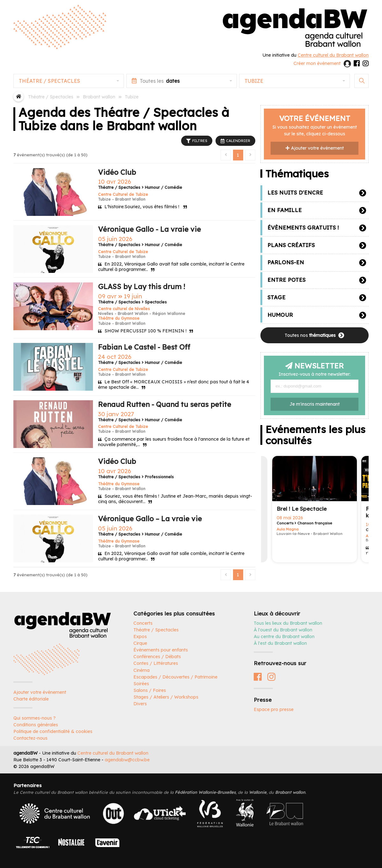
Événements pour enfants (161, 650)
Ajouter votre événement (315, 148)
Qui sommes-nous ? (35, 718)
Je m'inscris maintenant (315, 404)
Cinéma (141, 670)
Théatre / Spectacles (156, 630)
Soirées (141, 684)
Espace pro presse (274, 709)
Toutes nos (315, 336)
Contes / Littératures (156, 663)
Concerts (143, 623)
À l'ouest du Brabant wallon (283, 630)
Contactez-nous (30, 738)
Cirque (140, 643)
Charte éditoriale (31, 699)
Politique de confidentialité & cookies (53, 731)
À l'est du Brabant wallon (280, 643)
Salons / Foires (150, 690)
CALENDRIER (235, 141)
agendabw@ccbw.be (127, 760)
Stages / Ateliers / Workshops (166, 697)
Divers (140, 704)
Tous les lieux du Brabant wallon (288, 623)
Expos (140, 637)
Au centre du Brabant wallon (284, 637)
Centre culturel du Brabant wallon (113, 753)
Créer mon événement (317, 63)
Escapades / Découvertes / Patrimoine (175, 677)
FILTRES (197, 141)
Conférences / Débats (157, 657)
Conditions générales (36, 725)
